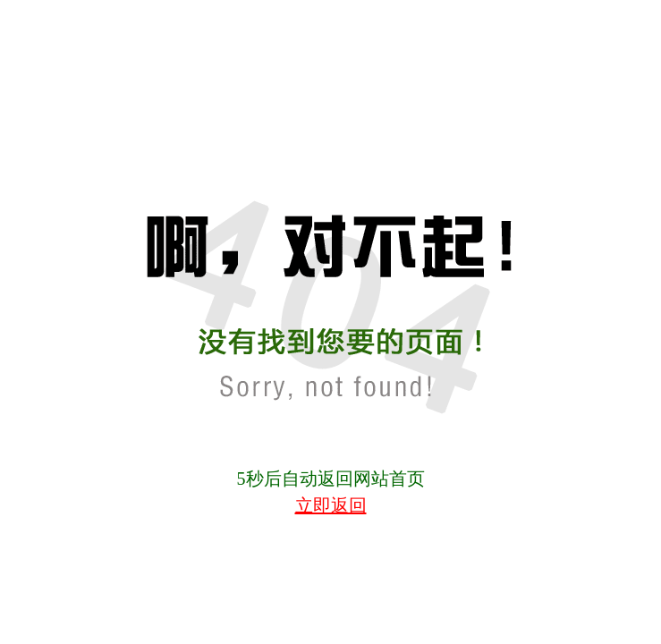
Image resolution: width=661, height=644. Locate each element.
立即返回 (331, 505)
